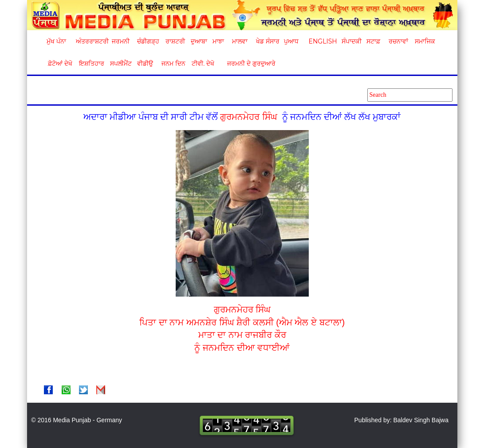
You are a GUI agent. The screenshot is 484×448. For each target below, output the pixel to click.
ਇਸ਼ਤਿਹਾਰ (91, 63)
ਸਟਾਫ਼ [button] (373, 41)
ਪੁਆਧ (291, 41)
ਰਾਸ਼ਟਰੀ (175, 41)
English (322, 41)
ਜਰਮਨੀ (121, 41)
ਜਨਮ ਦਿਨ (173, 63)
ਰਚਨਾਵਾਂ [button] (398, 41)
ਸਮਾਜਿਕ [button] (425, 41)
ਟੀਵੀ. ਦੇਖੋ (203, 63)
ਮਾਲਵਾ (240, 41)
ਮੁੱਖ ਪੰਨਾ (56, 41)
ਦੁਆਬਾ (199, 41)
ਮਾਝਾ (218, 41)
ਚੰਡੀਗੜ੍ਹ (148, 41)
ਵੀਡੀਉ (145, 63)
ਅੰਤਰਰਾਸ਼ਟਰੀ (91, 41)
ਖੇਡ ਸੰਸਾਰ (267, 41)
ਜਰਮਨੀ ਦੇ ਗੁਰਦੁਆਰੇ (248, 63)
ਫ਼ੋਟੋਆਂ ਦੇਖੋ (59, 63)
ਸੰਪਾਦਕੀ (352, 41)
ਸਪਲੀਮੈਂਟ (121, 63)
